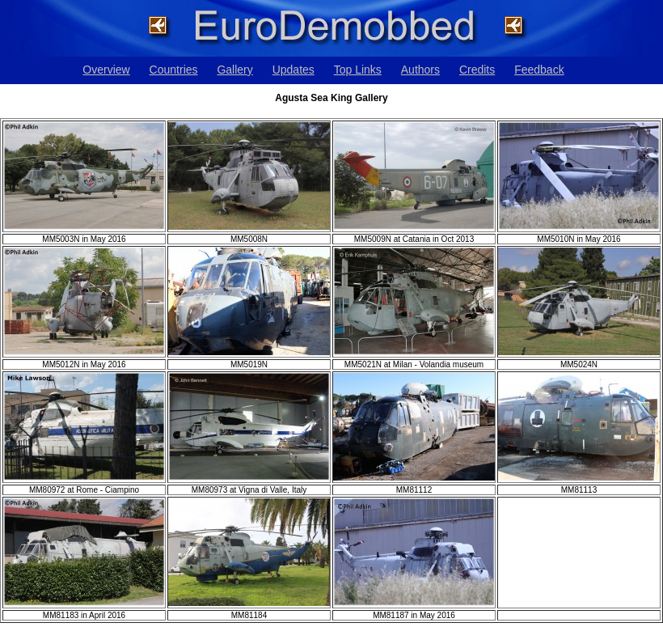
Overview (106, 70)
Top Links (358, 70)
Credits (477, 70)
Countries (174, 70)
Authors (420, 70)
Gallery (234, 70)
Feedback (539, 70)
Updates (293, 70)
